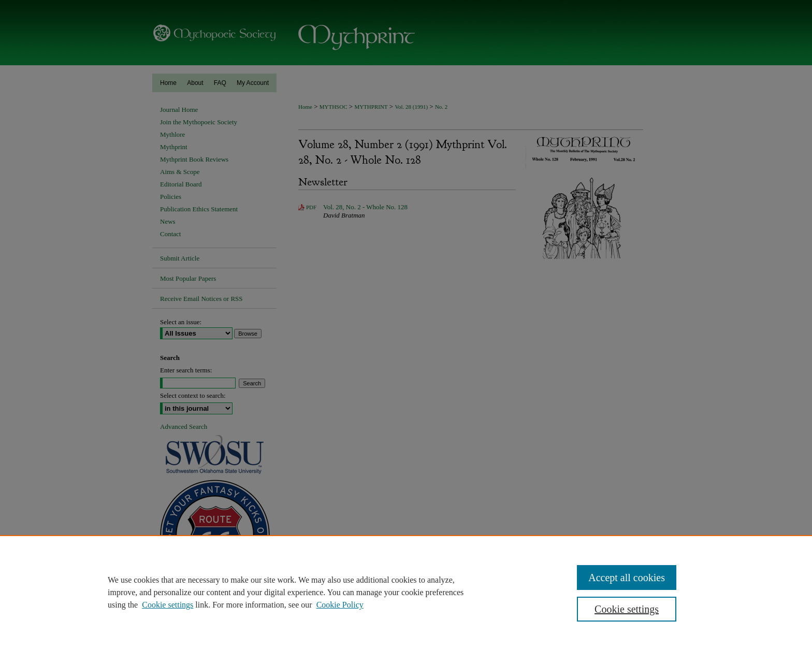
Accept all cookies (627, 578)
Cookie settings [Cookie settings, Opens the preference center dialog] (627, 609)
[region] (406, 592)
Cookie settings (168, 605)
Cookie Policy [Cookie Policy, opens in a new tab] (340, 605)
